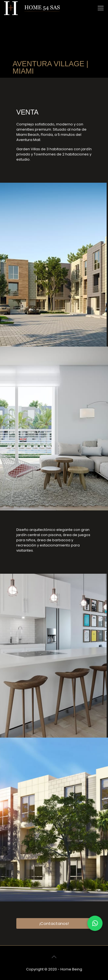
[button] (95, 923)
